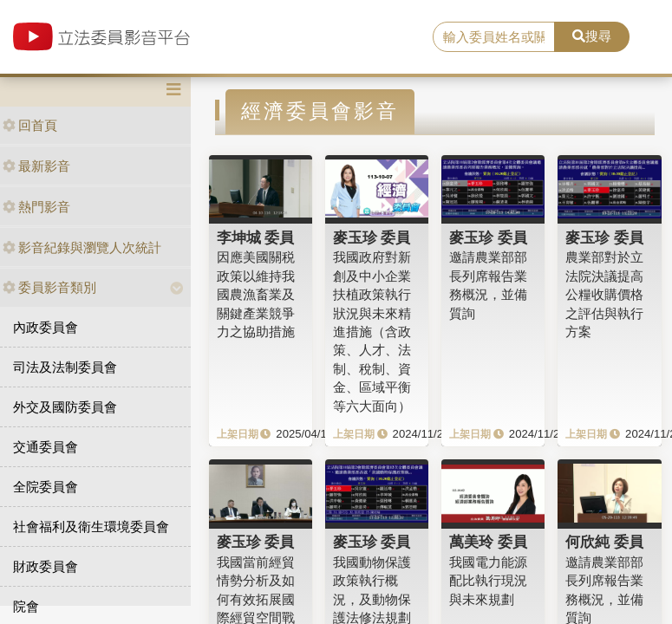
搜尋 (592, 36)
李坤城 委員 (256, 237)
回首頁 (30, 125)
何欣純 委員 (604, 542)
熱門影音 (36, 207)
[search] (494, 37)
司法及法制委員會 (65, 367)
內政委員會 (46, 327)
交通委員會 (46, 447)
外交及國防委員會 (65, 407)
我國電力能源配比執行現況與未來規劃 (488, 581)
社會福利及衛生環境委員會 (91, 526)
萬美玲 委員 (488, 542)
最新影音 (36, 166)
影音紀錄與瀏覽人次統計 (82, 247)
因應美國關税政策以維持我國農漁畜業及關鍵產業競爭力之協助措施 (256, 294)
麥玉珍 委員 (372, 237)
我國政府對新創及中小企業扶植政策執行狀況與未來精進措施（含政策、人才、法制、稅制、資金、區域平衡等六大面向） (372, 331)
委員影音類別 (49, 287)
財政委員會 (46, 566)
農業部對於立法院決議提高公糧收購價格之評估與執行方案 (604, 294)
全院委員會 (46, 487)
